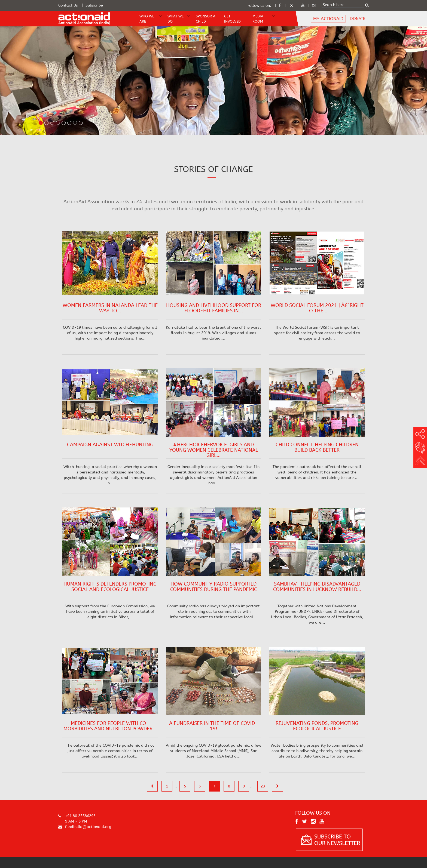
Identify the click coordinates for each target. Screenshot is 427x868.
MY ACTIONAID (328, 19)
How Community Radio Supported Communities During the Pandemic (214, 587)
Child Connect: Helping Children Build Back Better (317, 447)
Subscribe (94, 5)
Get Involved (232, 19)
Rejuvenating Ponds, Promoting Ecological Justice (317, 726)
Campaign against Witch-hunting (110, 445)
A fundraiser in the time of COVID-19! (213, 726)
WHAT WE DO (176, 19)
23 (263, 786)
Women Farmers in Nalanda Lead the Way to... (110, 308)
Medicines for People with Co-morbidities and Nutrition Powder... (110, 726)
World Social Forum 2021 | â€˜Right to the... (317, 308)
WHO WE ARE (147, 19)
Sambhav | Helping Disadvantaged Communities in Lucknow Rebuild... (317, 587)
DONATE (358, 19)
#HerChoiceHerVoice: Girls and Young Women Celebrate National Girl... (214, 450)
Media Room (258, 19)
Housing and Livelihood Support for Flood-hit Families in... (214, 308)
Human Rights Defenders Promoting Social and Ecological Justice (110, 587)
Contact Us (68, 5)
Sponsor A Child (206, 19)
